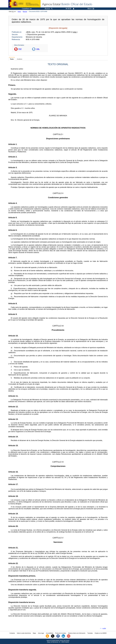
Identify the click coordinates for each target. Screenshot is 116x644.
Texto (12, 59)
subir (104, 628)
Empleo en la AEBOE (101, 633)
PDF (20, 49)
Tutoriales (90, 633)
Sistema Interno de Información (77, 633)
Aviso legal (41, 633)
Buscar (25, 12)
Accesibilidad (50, 633)
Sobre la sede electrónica (24, 633)
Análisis (20, 59)
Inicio (19, 12)
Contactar (12, 633)
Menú (91, 9)
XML (38, 49)
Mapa (34, 633)
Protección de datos (61, 633)
